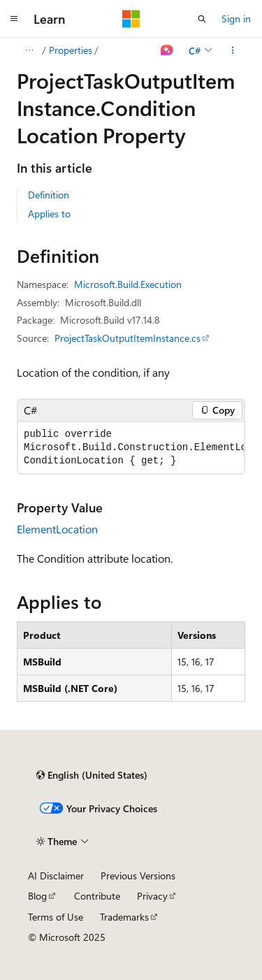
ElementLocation (57, 529)
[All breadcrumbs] (29, 50)
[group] (131, 448)
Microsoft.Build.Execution (128, 284)
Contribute (97, 896)
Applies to (49, 214)
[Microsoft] (131, 19)
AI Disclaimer (56, 875)
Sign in (236, 19)
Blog (37, 896)
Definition (49, 195)
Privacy (152, 896)
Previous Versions (138, 875)
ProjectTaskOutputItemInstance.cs (128, 338)
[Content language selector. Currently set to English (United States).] (92, 775)
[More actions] (233, 50)
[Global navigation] (14, 19)
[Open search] (202, 19)
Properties (71, 50)
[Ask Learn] (167, 50)
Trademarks (124, 917)
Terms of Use (56, 917)
